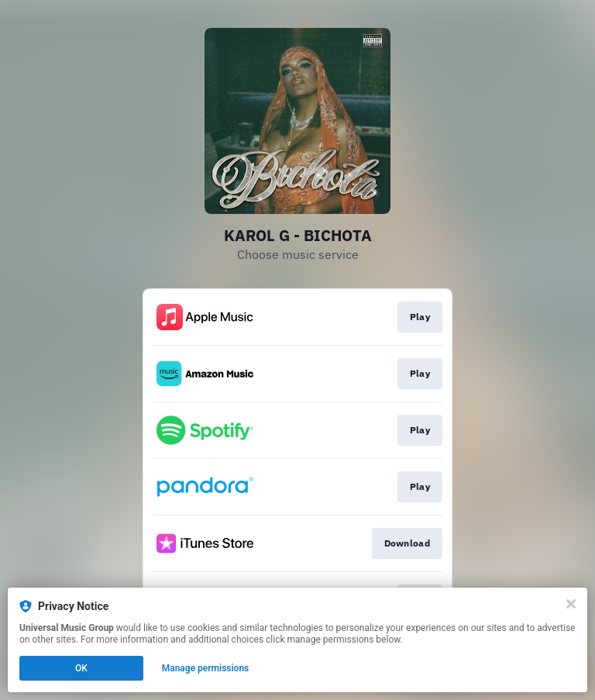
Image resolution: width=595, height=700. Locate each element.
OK (81, 668)
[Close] (571, 604)
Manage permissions (206, 668)
